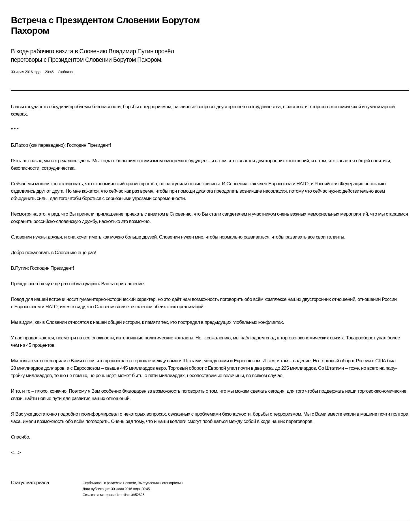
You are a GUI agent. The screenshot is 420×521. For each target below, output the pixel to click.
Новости (129, 483)
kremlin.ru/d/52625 (131, 495)
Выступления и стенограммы (160, 483)
